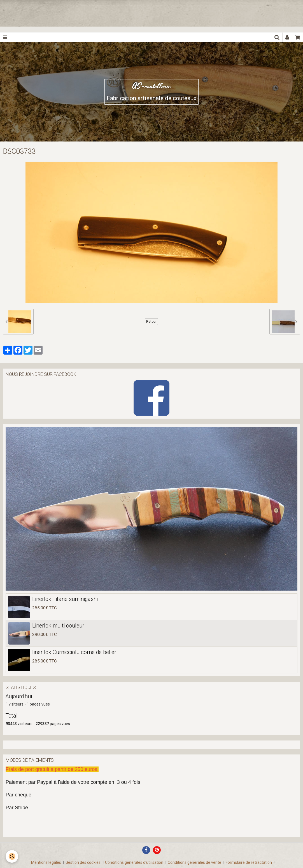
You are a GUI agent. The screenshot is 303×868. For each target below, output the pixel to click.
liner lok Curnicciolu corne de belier (74, 652)
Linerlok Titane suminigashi (65, 599)
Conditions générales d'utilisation (134, 862)
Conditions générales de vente (194, 862)
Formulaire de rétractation (249, 862)
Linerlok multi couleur (58, 625)
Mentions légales (46, 862)
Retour (151, 322)
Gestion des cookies (83, 862)
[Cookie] (12, 856)
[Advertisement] (102, 13)
